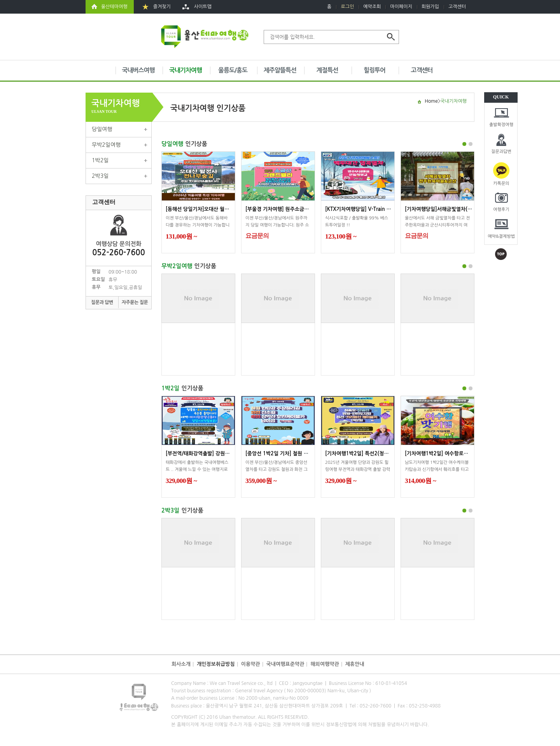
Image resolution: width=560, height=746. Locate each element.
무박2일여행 (106, 145)
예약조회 (372, 7)
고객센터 (457, 7)
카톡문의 (501, 183)
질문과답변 (501, 152)
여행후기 (501, 210)
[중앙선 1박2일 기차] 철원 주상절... (284, 454)
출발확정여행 (501, 125)
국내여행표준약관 (285, 664)
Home (431, 101)
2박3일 (100, 176)
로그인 (347, 7)
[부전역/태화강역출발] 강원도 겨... (203, 454)
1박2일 (100, 160)
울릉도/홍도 (233, 70)
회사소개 (181, 664)
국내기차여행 (185, 70)
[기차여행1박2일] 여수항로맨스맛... (444, 454)
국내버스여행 (138, 70)
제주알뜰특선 (280, 70)
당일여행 (102, 129)
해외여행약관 (325, 664)
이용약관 (251, 664)
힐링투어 (374, 70)
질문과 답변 (102, 302)
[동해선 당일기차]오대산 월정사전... (205, 209)
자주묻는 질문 (135, 302)
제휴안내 (355, 664)
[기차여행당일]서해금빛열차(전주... (443, 209)
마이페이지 (401, 7)
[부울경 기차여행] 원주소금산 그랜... (285, 209)
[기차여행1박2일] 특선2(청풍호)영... (365, 454)
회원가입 (430, 7)
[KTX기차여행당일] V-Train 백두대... (365, 209)
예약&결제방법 (501, 236)
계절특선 (327, 70)
